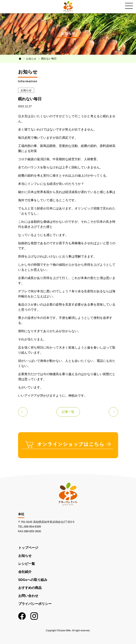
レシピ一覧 (27, 564)
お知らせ (25, 556)
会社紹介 (25, 572)
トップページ (28, 548)
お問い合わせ (28, 596)
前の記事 (23, 412)
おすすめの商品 (30, 588)
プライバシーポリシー (35, 604)
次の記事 (113, 412)
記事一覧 (68, 412)
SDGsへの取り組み (33, 580)
